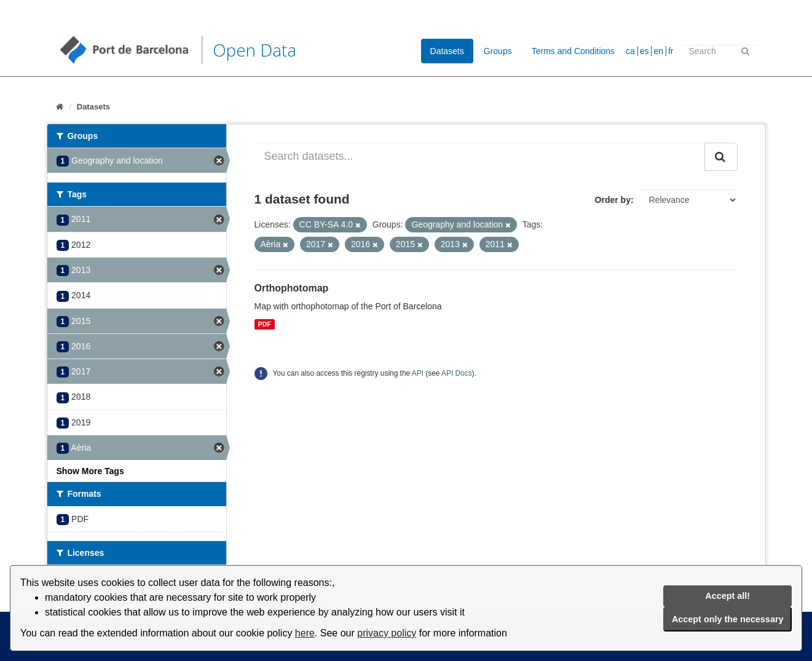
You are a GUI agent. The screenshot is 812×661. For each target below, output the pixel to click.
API (418, 373)
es (644, 51)
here (305, 633)
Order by (613, 200)
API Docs (457, 373)
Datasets (447, 51)
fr (671, 51)
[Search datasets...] (480, 157)
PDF (265, 324)
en (658, 51)
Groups (498, 51)
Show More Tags (90, 471)
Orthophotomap (292, 288)
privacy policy (387, 633)
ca (630, 51)
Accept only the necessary (728, 619)
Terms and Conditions (573, 51)
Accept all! (727, 596)
